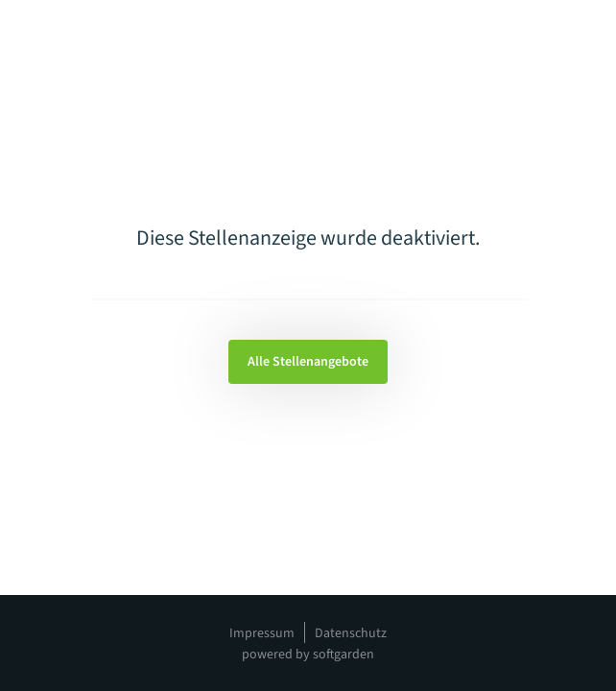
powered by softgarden (308, 655)
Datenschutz (351, 633)
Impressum (262, 633)
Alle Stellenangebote (308, 362)
